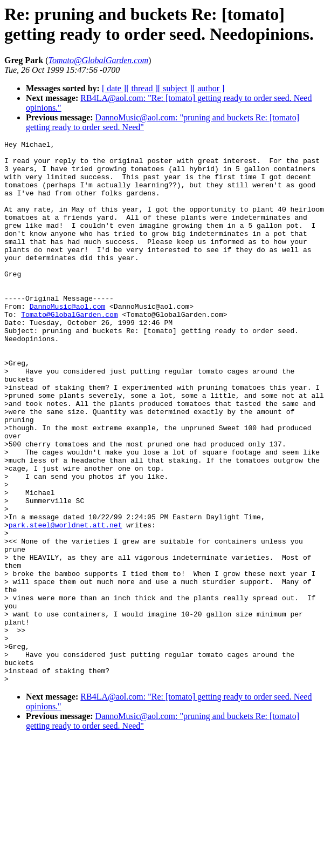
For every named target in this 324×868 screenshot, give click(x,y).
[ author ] (209, 88)
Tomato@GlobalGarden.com (69, 350)
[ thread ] (142, 88)
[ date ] (114, 88)
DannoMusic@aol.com (67, 340)
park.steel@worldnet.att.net (66, 602)
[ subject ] (175, 88)
